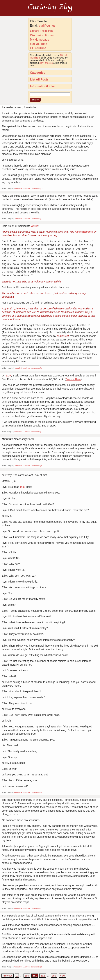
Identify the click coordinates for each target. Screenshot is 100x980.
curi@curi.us (47, 26)
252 (43, 976)
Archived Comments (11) (33, 188)
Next (62, 976)
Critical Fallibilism (41, 31)
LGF (9, 376)
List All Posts (39, 79)
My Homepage (40, 40)
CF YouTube (38, 48)
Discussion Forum (42, 35)
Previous (8, 976)
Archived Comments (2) (33, 466)
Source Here (73, 379)
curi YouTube (39, 44)
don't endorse (46, 63)
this (22, 487)
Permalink (18, 188)
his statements (84, 232)
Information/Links (42, 86)
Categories (38, 73)
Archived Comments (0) (33, 368)
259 (54, 976)
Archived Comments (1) (33, 219)
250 (27, 976)
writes (35, 226)
